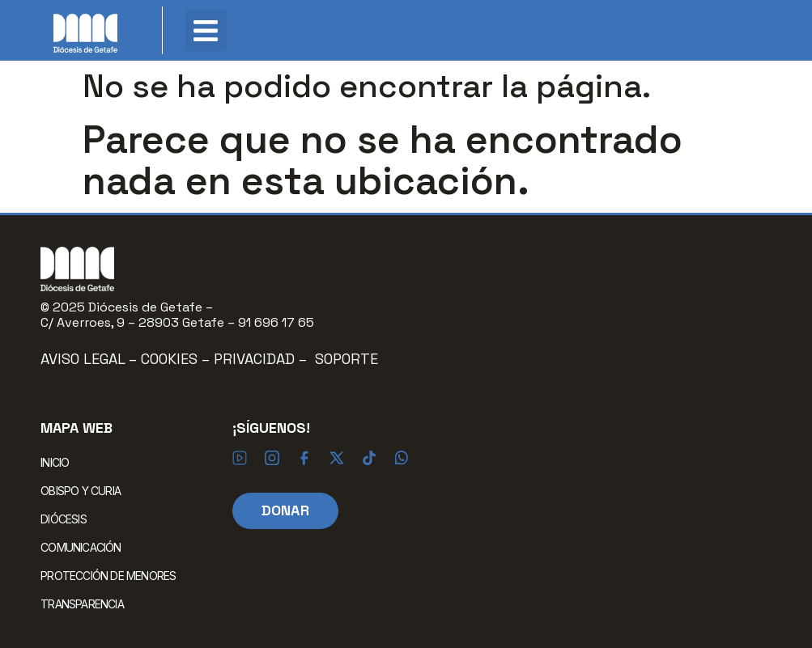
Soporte (346, 359)
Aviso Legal (83, 359)
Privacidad (254, 359)
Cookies (171, 359)
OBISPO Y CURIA (85, 491)
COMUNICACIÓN (85, 548)
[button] (206, 30)
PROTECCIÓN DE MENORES (108, 576)
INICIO (55, 462)
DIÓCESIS (68, 519)
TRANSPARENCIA (82, 604)
